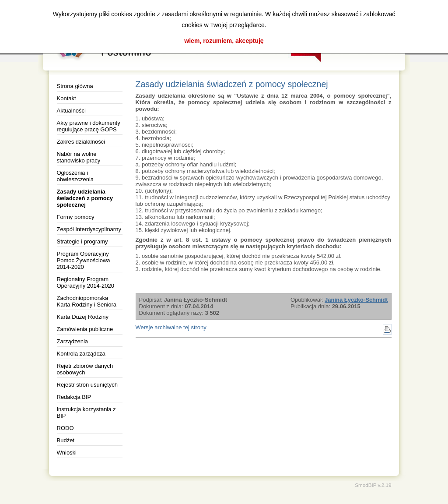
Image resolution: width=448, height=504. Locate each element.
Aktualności (71, 111)
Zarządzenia (73, 341)
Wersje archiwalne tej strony (171, 327)
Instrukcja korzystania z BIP (86, 412)
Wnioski (67, 453)
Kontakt (66, 98)
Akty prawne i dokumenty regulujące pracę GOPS (89, 126)
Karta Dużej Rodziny (83, 317)
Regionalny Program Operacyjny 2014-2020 (86, 282)
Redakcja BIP (74, 397)
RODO (65, 428)
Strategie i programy (82, 241)
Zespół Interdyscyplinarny (89, 229)
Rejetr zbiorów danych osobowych (85, 369)
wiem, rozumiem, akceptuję (224, 41)
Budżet (66, 440)
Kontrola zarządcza (81, 354)
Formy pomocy (76, 217)
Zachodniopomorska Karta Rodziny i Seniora (87, 301)
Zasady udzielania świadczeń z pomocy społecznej (85, 198)
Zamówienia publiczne (85, 329)
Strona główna (75, 86)
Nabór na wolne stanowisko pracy (79, 157)
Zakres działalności (81, 142)
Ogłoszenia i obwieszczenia (75, 176)
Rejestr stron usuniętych (87, 385)
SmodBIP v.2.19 (373, 485)
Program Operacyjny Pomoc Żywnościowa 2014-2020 (84, 260)
